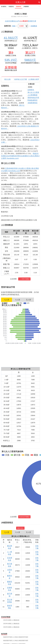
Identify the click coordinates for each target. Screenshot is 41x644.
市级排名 (11, 7)
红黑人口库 (21, 2)
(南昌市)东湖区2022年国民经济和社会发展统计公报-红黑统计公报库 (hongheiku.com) (20, 156)
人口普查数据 (32, 95)
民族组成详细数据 (24, 517)
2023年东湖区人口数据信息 (11, 624)
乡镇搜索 (26, 7)
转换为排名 (20, 528)
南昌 (14, 26)
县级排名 (19, 7)
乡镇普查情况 (32, 103)
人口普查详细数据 (24, 279)
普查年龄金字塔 (33, 98)
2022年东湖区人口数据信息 (11, 627)
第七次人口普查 (33, 92)
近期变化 (31, 90)
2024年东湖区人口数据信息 (11, 620)
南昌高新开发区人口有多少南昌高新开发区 (16, 641)
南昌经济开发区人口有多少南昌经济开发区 (16, 637)
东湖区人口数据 (21, 14)
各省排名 (4, 7)
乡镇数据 (34, 26)
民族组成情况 (32, 100)
